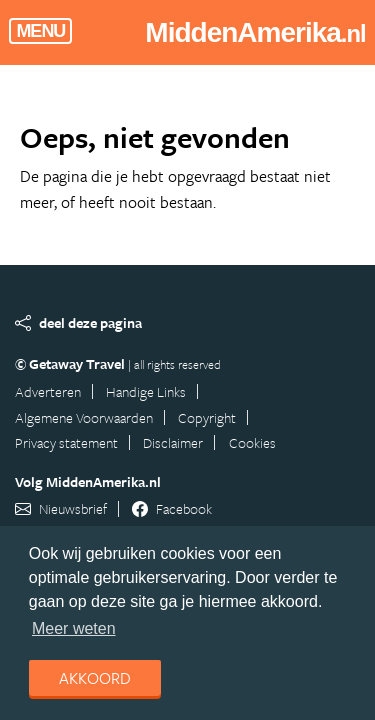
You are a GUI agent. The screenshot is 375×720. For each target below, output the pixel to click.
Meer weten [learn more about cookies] (74, 628)
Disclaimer (173, 442)
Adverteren (48, 391)
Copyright (207, 417)
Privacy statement (66, 442)
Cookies (252, 442)
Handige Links (146, 391)
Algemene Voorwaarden (84, 417)
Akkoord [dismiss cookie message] (95, 678)
